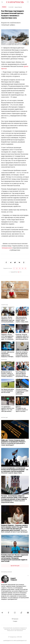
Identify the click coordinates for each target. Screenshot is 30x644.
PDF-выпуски (15, 619)
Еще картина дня (15, 566)
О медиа (15, 621)
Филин (4, 7)
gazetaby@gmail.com (8, 640)
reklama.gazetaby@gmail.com (20, 640)
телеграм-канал (7, 248)
